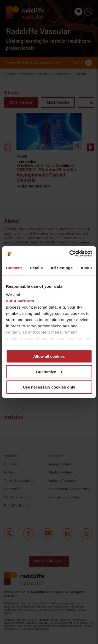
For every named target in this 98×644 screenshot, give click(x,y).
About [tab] (86, 268)
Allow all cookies (49, 356)
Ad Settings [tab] (62, 268)
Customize (49, 372)
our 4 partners (20, 301)
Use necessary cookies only (49, 387)
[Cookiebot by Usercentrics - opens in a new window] (70, 253)
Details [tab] (36, 268)
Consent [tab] (14, 268)
